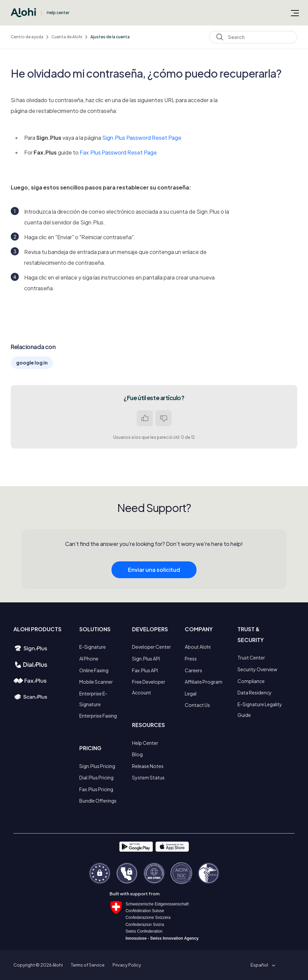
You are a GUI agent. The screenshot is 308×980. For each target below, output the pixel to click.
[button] (262, 965)
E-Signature (93, 647)
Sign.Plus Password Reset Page (142, 138)
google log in (32, 363)
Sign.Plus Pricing (97, 766)
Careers (193, 670)
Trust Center (251, 657)
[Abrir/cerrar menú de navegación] (295, 13)
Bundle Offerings (98, 801)
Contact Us (197, 705)
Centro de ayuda (27, 37)
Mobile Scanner (96, 682)
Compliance (251, 681)
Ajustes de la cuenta (110, 37)
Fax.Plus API (145, 670)
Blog (137, 754)
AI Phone (89, 658)
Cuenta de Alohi (67, 37)
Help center (58, 13)
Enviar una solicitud (154, 584)
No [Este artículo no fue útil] (164, 418)
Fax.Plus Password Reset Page (118, 152)
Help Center (145, 743)
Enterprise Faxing (98, 716)
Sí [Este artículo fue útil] (145, 418)
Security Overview (257, 669)
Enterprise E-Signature (93, 699)
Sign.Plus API (146, 658)
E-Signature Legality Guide (260, 710)
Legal (191, 693)
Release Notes (148, 766)
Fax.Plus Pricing (96, 789)
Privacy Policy (127, 965)
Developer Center (151, 647)
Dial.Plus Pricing (96, 777)
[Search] (253, 37)
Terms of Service (88, 965)
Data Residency (255, 692)
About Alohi (198, 647)
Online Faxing (94, 670)
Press (191, 658)
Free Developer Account (149, 687)
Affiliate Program (204, 682)
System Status (148, 777)
